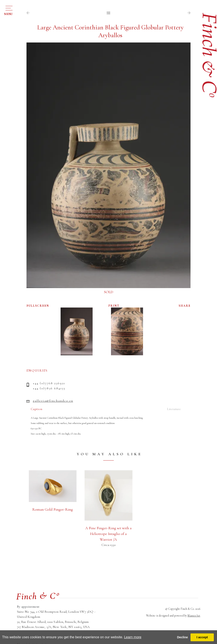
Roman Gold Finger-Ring (53, 509)
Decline (182, 637)
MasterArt (194, 616)
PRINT (114, 306)
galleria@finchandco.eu (53, 401)
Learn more (133, 637)
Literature (174, 409)
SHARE (185, 306)
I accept (202, 637)
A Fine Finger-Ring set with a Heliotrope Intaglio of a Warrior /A (108, 534)
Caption (36, 409)
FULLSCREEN (38, 306)
